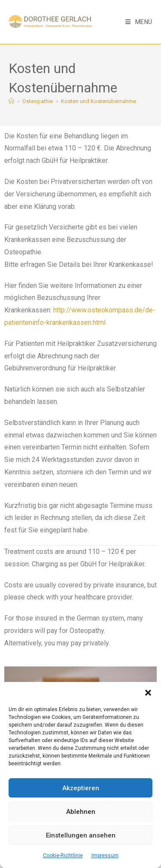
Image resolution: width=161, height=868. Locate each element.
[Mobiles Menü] (139, 22)
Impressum (105, 856)
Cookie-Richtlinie (63, 856)
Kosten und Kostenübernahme (99, 101)
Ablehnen (81, 812)
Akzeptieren (81, 788)
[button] (148, 693)
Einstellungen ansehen (81, 835)
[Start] (11, 101)
